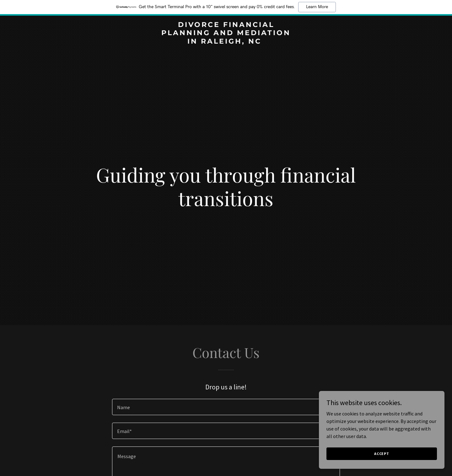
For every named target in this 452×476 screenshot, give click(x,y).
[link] (226, 42)
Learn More (317, 7)
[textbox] (226, 407)
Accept (382, 454)
